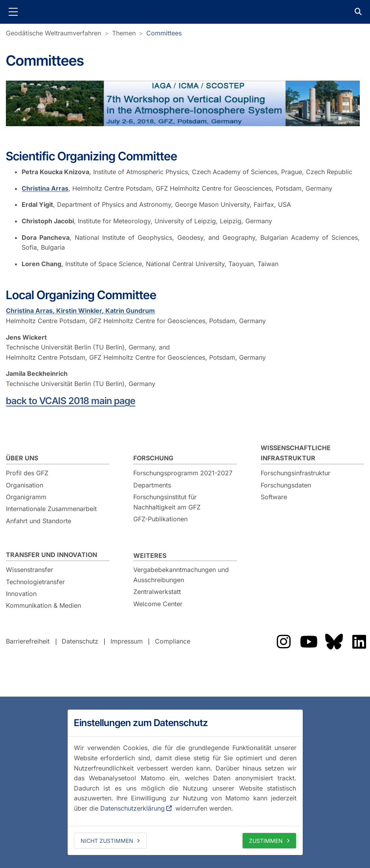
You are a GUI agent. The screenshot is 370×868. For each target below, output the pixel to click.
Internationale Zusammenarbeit (51, 509)
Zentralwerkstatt (157, 592)
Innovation (21, 594)
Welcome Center (158, 604)
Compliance (173, 642)
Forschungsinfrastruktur (295, 473)
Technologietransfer (35, 582)
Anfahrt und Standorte (39, 521)
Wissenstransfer (29, 570)
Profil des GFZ (27, 473)
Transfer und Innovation (52, 555)
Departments (152, 485)
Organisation (25, 485)
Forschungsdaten (286, 485)
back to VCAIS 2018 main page (71, 401)
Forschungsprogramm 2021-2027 (183, 473)
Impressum (127, 642)
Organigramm (26, 497)
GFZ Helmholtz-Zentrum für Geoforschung (185, 12)
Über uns (22, 458)
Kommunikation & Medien (43, 605)
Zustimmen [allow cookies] (266, 841)
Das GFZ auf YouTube (309, 642)
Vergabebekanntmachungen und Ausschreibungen (181, 575)
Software (274, 497)
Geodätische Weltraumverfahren (53, 33)
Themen (124, 33)
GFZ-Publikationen (160, 519)
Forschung (153, 458)
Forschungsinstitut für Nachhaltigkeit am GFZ (167, 502)
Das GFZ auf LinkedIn (359, 642)
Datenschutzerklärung (133, 808)
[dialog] (185, 782)
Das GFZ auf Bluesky (334, 642)
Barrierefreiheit (28, 642)
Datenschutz (80, 642)
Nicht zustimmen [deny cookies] (107, 841)
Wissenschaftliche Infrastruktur (296, 453)
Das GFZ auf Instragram (283, 642)
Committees (164, 33)
